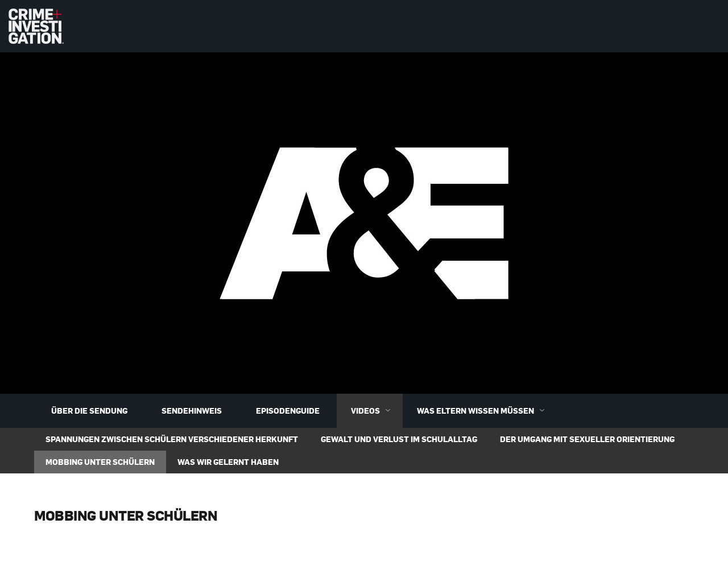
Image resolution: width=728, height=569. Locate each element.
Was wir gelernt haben (228, 462)
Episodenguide (288, 411)
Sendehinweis (192, 411)
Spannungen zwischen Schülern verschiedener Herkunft (172, 439)
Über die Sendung (89, 411)
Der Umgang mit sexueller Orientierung (587, 439)
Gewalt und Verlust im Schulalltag (399, 439)
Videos (373, 411)
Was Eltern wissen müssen (483, 411)
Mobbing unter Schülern (100, 462)
